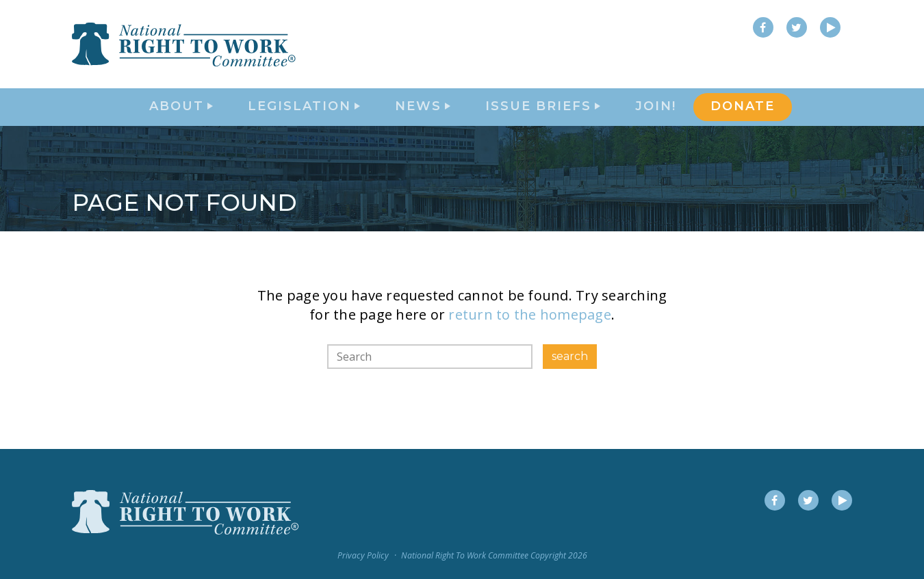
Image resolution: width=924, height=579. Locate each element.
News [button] (423, 120)
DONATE (743, 120)
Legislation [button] (304, 120)
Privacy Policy (363, 555)
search (570, 382)
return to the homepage (530, 340)
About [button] (181, 120)
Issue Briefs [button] (543, 120)
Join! (656, 120)
